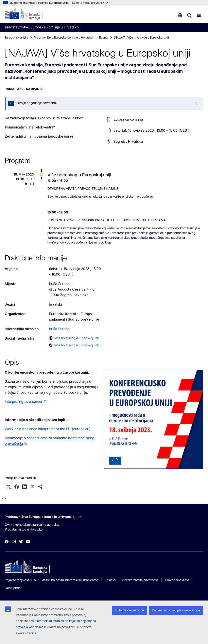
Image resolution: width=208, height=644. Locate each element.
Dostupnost (13, 588)
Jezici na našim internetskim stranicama (70, 580)
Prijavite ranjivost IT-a (20, 580)
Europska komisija (16, 37)
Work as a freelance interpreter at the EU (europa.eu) (48, 429)
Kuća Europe (59, 329)
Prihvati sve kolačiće (130, 610)
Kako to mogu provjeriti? (90, 3)
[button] (9, 487)
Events (104, 37)
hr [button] (180, 15)
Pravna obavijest (177, 580)
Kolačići (110, 580)
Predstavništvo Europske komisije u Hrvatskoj (64, 37)
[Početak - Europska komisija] (29, 14)
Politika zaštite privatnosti (140, 580)
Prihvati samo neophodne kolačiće (176, 610)
